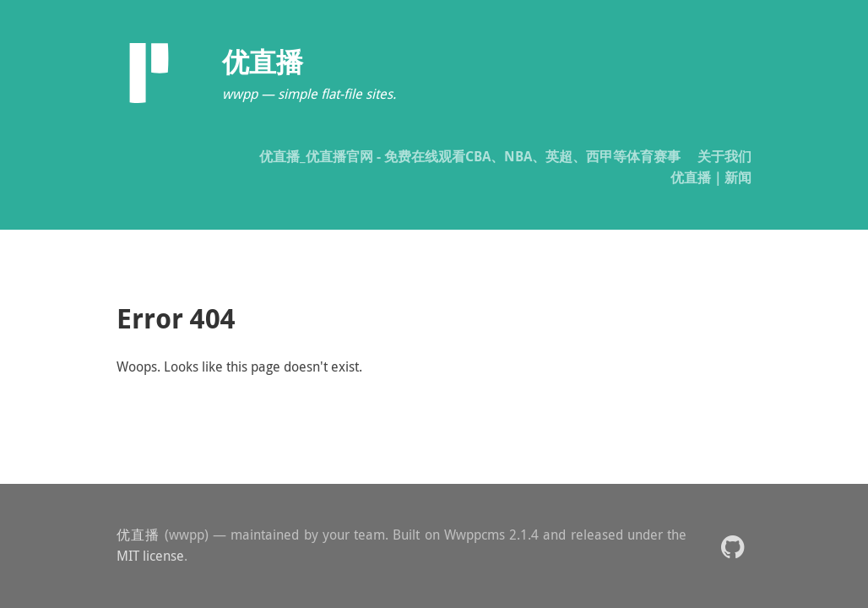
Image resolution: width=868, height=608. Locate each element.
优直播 (138, 535)
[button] (732, 546)
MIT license (150, 556)
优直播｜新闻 (711, 177)
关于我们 (724, 156)
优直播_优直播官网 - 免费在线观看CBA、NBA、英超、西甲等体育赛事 (470, 156)
